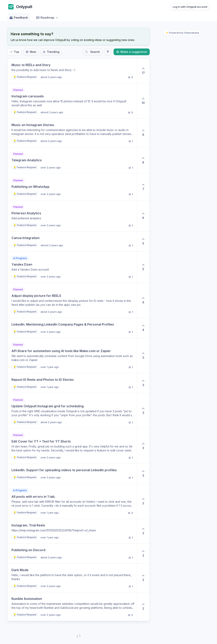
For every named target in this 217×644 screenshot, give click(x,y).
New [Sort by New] (31, 52)
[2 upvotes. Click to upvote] (143, 501)
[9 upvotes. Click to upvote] (143, 133)
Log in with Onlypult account (190, 7)
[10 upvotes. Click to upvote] (143, 101)
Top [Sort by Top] (14, 52)
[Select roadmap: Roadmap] (47, 18)
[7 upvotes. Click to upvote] (143, 187)
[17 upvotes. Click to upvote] (143, 71)
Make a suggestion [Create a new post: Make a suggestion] (132, 52)
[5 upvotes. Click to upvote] (143, 241)
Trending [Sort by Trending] (51, 52)
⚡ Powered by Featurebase (182, 33)
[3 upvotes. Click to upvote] (143, 356)
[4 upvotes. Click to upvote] (143, 300)
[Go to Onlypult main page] (20, 7)
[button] (72, 71)
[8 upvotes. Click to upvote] (143, 160)
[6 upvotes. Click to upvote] (143, 216)
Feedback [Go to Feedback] (18, 18)
